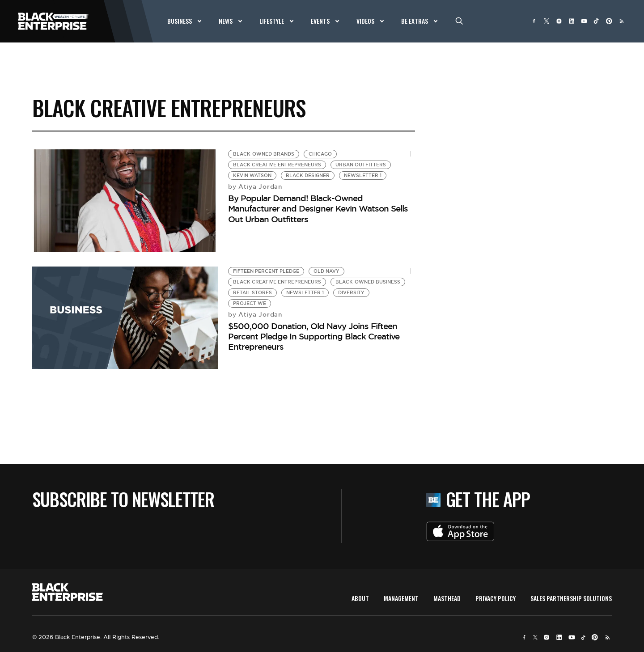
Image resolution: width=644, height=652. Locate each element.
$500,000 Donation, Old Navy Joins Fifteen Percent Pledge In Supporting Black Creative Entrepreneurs (314, 337)
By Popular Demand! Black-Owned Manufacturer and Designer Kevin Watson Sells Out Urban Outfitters (318, 209)
